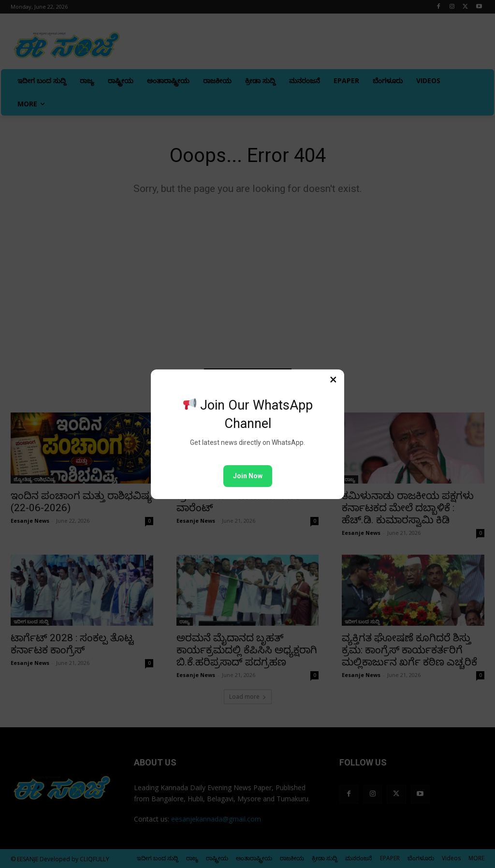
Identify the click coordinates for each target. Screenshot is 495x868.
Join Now (248, 476)
